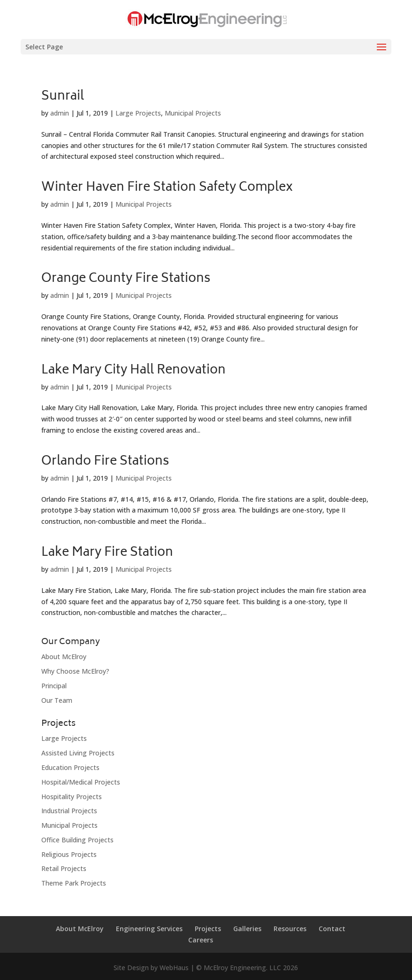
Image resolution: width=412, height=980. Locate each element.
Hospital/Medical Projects (81, 782)
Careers (201, 940)
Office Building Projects (77, 840)
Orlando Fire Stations (105, 462)
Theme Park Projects (74, 883)
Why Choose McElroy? (75, 671)
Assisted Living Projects (78, 753)
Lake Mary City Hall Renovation (134, 371)
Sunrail (63, 97)
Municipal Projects (193, 113)
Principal (54, 686)
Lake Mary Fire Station (107, 553)
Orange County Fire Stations (126, 279)
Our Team (57, 700)
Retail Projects (64, 868)
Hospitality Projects (72, 797)
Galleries (247, 929)
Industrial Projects (69, 811)
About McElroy (64, 657)
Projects (208, 929)
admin (60, 113)
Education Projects (70, 767)
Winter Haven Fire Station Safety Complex (167, 188)
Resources (290, 929)
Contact (332, 929)
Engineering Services (149, 929)
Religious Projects (69, 854)
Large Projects (138, 113)
